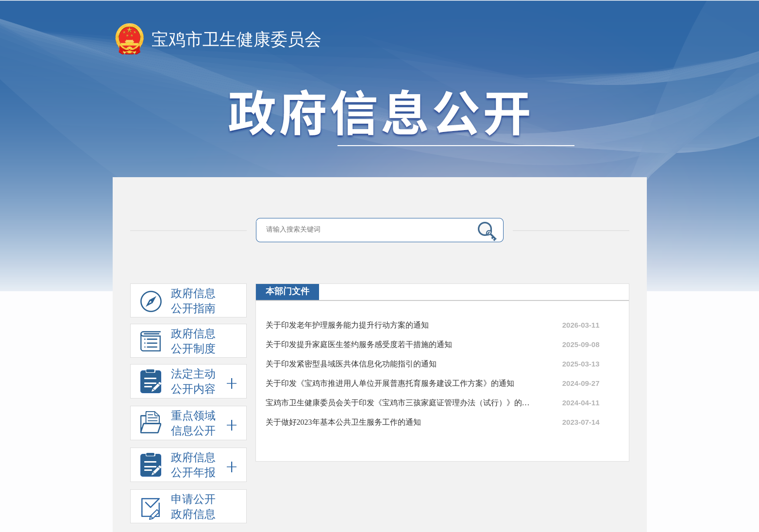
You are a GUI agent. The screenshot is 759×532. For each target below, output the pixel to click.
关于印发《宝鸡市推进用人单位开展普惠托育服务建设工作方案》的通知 (390, 383)
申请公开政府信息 (178, 508)
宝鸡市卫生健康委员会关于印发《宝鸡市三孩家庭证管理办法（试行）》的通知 (399, 403)
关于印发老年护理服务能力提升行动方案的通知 (347, 325)
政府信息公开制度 (178, 343)
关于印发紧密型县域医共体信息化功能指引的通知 (351, 364)
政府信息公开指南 (178, 302)
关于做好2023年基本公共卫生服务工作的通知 (343, 422)
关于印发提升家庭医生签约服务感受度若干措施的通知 (359, 344)
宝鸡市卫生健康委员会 (236, 40)
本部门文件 (287, 291)
